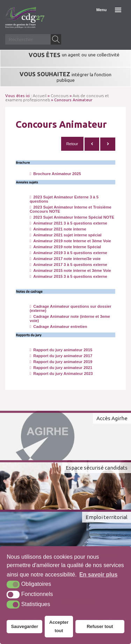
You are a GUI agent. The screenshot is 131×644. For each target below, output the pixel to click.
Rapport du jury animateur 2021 (61, 368)
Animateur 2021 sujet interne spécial (65, 235)
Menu (101, 10)
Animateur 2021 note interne (58, 229)
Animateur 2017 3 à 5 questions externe (68, 265)
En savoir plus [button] (98, 575)
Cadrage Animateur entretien (58, 327)
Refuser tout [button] (100, 626)
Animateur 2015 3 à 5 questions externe (68, 276)
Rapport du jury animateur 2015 (61, 350)
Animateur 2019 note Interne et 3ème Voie (70, 241)
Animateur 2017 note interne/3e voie (65, 259)
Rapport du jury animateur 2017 (61, 356)
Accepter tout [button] (59, 626)
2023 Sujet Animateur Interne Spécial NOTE (72, 217)
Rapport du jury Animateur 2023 (61, 374)
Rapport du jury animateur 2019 (61, 362)
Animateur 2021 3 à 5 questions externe (68, 223)
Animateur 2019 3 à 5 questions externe (68, 253)
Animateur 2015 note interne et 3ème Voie (70, 270)
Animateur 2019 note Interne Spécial (65, 247)
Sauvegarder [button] (24, 626)
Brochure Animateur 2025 (55, 174)
